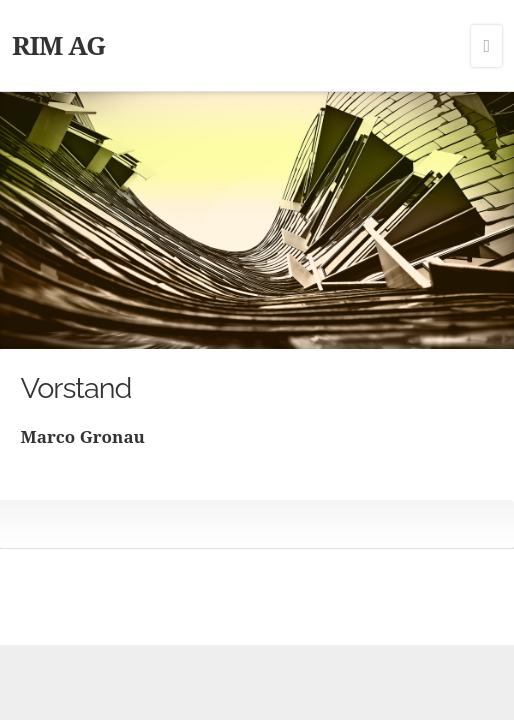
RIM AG (58, 45)
